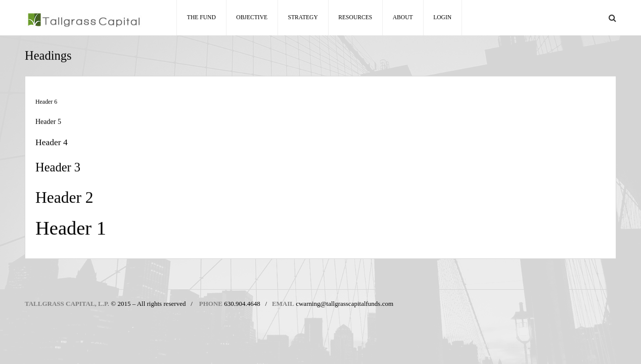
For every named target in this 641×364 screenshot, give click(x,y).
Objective (252, 17)
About (403, 17)
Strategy (303, 17)
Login (442, 17)
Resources (355, 17)
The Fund (201, 17)
